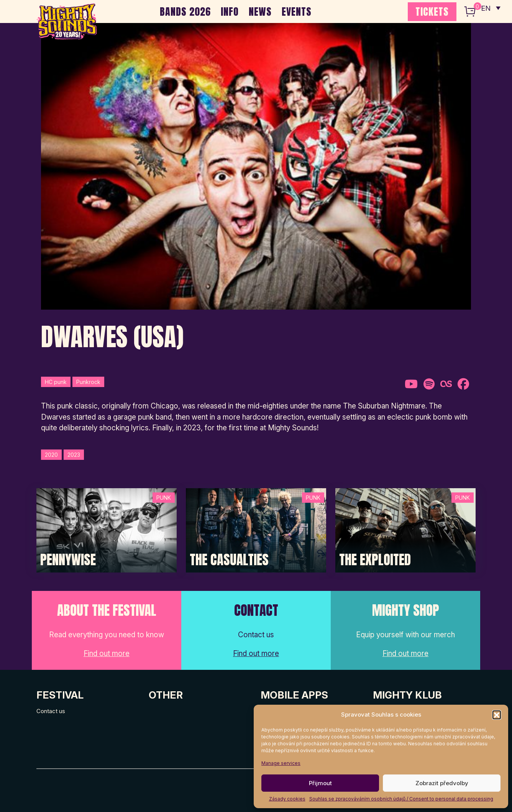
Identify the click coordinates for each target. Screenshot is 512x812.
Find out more (107, 654)
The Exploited (375, 560)
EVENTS (297, 11)
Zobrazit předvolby (442, 783)
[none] (490, 8)
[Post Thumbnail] (107, 530)
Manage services (281, 763)
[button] (497, 715)
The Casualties (229, 560)
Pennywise (68, 560)
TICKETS (432, 11)
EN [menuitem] (485, 8)
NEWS (260, 11)
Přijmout (320, 783)
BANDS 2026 (185, 11)
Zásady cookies (287, 799)
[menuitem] (490, 8)
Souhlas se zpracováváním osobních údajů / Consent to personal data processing (401, 799)
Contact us (51, 711)
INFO (230, 11)
